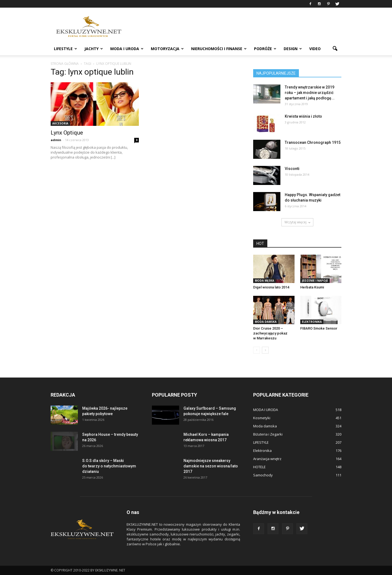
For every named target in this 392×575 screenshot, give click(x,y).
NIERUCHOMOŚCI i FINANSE (219, 49)
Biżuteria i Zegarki (268, 434)
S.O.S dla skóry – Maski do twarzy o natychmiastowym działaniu (109, 466)
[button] (335, 49)
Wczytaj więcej (297, 222)
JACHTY (94, 49)
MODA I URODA (127, 49)
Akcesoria (60, 123)
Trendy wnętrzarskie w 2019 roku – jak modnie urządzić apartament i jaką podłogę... (310, 93)
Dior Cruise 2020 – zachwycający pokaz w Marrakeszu (270, 333)
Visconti (292, 169)
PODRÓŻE (265, 49)
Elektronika (312, 322)
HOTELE (259, 467)
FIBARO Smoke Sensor (319, 328)
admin (56, 140)
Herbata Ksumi (312, 287)
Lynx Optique (67, 133)
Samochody (263, 475)
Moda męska (264, 281)
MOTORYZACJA (167, 49)
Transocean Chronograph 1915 (313, 142)
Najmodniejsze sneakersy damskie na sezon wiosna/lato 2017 (211, 466)
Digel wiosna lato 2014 (271, 287)
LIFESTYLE (65, 49)
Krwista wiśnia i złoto (303, 116)
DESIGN (293, 49)
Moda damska (266, 322)
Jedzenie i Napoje (315, 281)
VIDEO (315, 49)
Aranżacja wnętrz (267, 459)
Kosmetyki (262, 418)
